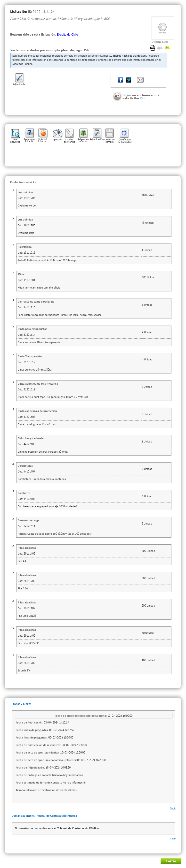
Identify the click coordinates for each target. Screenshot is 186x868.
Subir (173, 808)
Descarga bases (160, 42)
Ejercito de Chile (67, 35)
